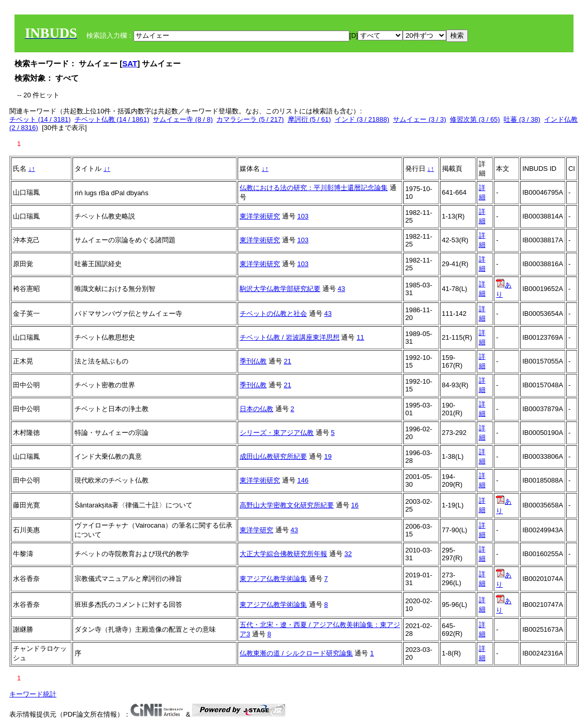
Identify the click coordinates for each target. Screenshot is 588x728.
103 (303, 216)
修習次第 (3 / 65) (475, 119)
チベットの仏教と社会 (273, 314)
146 (303, 480)
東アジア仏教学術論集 (273, 579)
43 (341, 289)
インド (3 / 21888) (362, 119)
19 (328, 456)
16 (355, 505)
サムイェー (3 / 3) (420, 119)
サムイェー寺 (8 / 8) (183, 119)
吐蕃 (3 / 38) (522, 119)
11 (360, 337)
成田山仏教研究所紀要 (273, 456)
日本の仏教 (256, 409)
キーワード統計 (33, 694)
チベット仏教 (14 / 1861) (112, 119)
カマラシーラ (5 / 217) (250, 119)
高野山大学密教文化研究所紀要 (287, 505)
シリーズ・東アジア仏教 (277, 433)
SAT (130, 63)
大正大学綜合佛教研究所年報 (283, 554)
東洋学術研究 (260, 216)
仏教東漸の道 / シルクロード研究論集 (296, 653)
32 (348, 554)
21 (287, 361)
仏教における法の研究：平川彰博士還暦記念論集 (314, 188)
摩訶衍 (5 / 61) (310, 119)
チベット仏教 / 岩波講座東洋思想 (290, 337)
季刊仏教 (253, 361)
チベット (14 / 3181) (40, 119)
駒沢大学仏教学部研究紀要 (280, 289)
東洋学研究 (256, 530)
